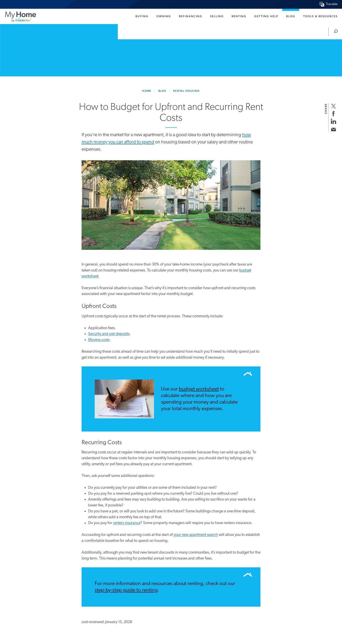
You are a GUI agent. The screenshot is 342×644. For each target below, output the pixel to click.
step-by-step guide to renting (126, 590)
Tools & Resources (320, 16)
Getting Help (266, 16)
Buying (142, 16)
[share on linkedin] (333, 121)
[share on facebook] (333, 114)
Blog (291, 16)
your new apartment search (196, 535)
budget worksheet (199, 389)
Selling (217, 16)
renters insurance (127, 523)
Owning (164, 16)
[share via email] (333, 129)
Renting (239, 16)
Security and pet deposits (109, 334)
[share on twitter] (333, 106)
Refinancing (191, 16)
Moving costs (99, 340)
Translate (332, 4)
